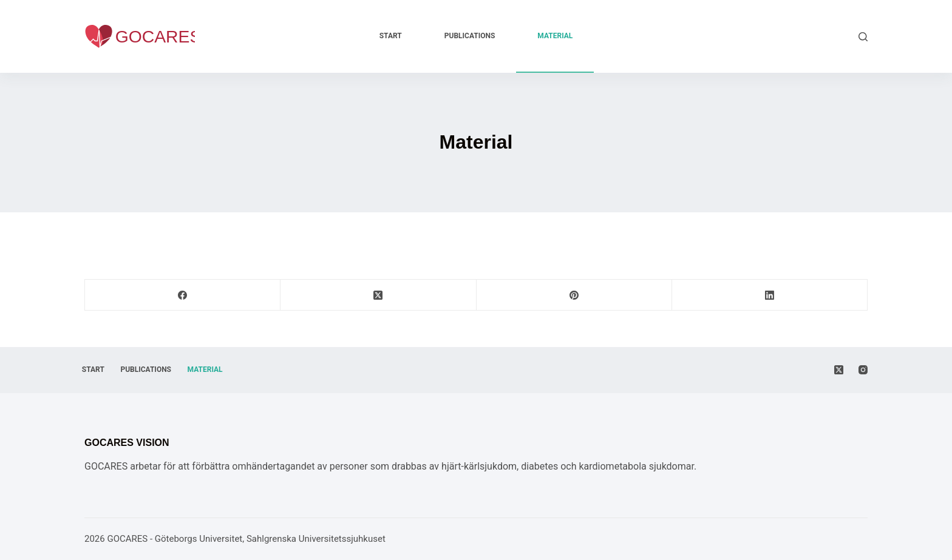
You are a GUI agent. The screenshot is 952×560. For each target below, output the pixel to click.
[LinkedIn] (770, 295)
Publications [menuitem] (470, 36)
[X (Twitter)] (378, 295)
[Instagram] (863, 370)
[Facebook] (183, 295)
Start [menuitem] (391, 36)
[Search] (863, 37)
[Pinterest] (574, 295)
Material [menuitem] (555, 36)
